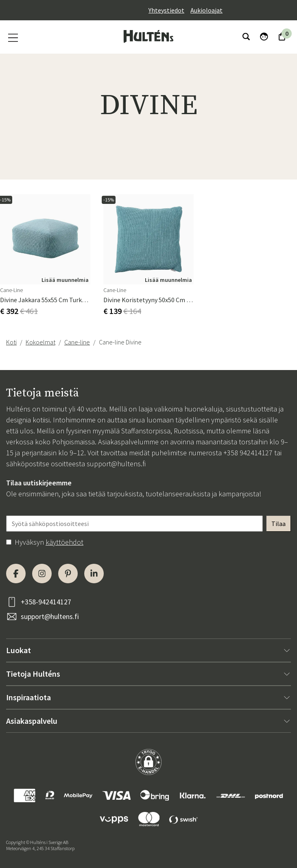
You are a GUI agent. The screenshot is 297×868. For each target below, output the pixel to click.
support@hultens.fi (116, 464)
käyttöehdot (64, 542)
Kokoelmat (40, 342)
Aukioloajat (206, 10)
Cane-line (77, 342)
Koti (11, 342)
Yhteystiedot (166, 10)
